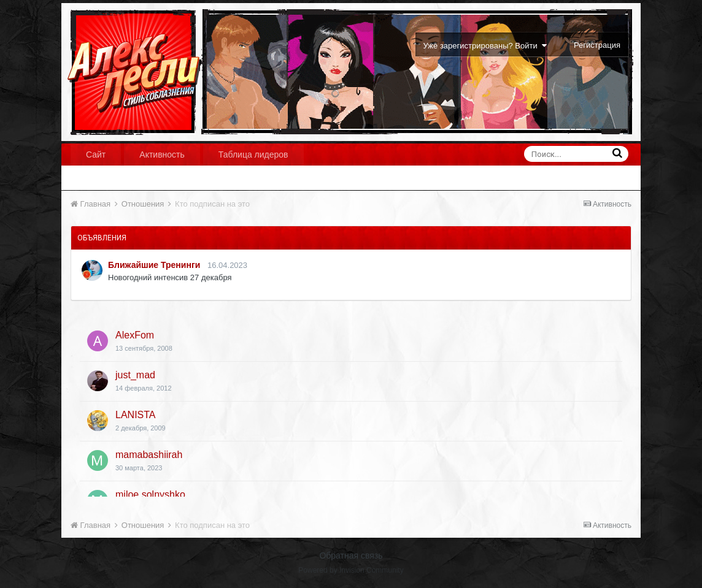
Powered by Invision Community (351, 570)
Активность (162, 155)
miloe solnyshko (150, 494)
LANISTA (136, 415)
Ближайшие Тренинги (154, 265)
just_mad (135, 375)
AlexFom (135, 335)
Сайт (96, 155)
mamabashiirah (149, 455)
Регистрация (597, 45)
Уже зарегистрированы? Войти (485, 46)
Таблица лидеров (253, 155)
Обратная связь (351, 556)
